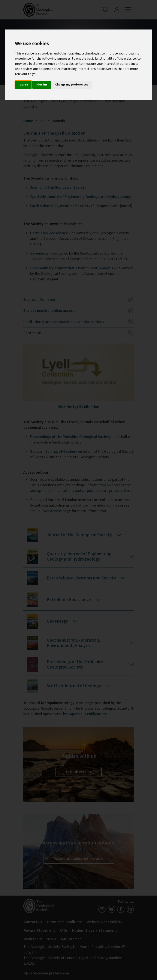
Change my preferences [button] (72, 85)
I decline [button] (42, 85)
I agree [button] (23, 85)
